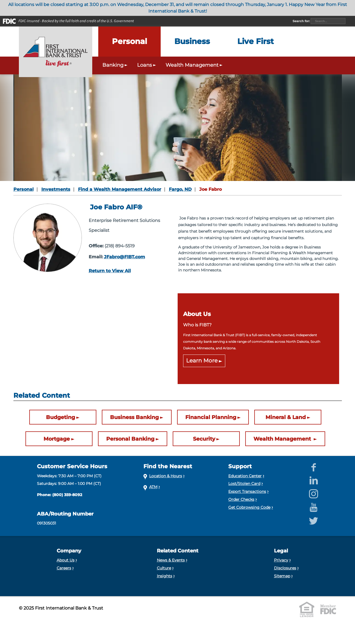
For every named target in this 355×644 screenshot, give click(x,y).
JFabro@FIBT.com (125, 257)
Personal (24, 189)
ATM (153, 487)
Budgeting (60, 417)
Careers (64, 568)
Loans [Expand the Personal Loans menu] (147, 65)
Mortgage (57, 439)
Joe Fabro (210, 189)
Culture (164, 568)
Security (204, 439)
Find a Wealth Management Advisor (120, 189)
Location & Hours (166, 476)
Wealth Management (283, 439)
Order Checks (241, 499)
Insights (164, 576)
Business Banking (134, 417)
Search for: (302, 21)
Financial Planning (211, 417)
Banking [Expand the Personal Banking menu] (116, 65)
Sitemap (282, 576)
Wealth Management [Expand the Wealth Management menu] (195, 65)
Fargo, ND (180, 189)
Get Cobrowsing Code (249, 507)
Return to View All (110, 271)
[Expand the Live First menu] (256, 42)
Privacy (281, 560)
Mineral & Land (286, 417)
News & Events (171, 560)
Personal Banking (130, 439)
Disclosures (285, 568)
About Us (66, 560)
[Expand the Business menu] (192, 42)
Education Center (245, 476)
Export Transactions (247, 491)
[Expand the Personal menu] (129, 42)
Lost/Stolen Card (244, 484)
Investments (56, 189)
